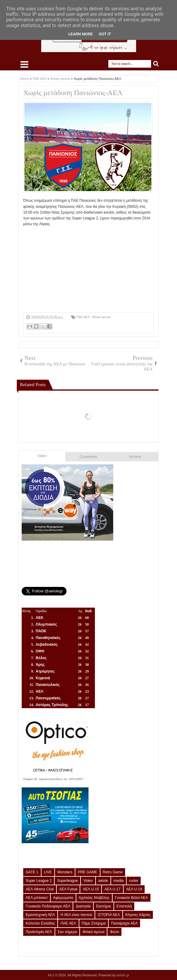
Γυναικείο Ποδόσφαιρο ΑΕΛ (48, 906)
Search (156, 64)
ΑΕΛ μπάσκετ (37, 898)
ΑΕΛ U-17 (112, 889)
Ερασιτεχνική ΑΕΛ (40, 915)
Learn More (81, 34)
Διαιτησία (83, 906)
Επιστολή (124, 906)
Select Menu (24, 64)
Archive (135, 457)
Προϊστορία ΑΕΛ (39, 932)
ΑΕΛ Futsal (68, 889)
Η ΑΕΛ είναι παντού (76, 915)
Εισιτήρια (104, 906)
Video (42, 456)
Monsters (65, 872)
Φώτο (114, 932)
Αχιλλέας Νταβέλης (94, 898)
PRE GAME (87, 872)
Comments (88, 457)
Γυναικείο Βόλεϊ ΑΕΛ (132, 898)
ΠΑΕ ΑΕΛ (83, 317)
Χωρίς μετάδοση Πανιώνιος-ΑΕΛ (73, 93)
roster (134, 881)
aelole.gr (123, 975)
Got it (105, 34)
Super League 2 (39, 881)
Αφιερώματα (63, 898)
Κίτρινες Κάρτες (138, 915)
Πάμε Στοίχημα (94, 923)
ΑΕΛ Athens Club (40, 889)
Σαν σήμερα (67, 932)
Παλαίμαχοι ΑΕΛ (124, 923)
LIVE (48, 872)
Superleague (67, 881)
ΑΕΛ (51, 975)
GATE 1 (32, 872)
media (119, 881)
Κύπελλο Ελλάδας (40, 923)
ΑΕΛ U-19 (134, 889)
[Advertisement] (88, 270)
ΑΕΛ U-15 (91, 889)
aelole (103, 881)
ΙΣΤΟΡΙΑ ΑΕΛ (109, 915)
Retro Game (113, 872)
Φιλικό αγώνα (101, 317)
